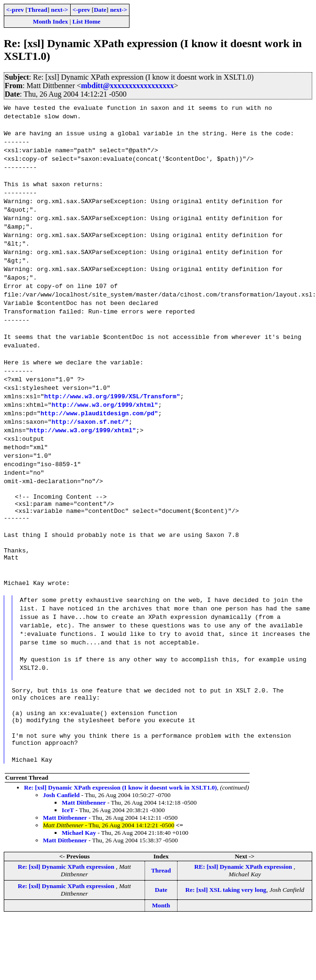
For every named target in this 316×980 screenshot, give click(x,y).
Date (100, 10)
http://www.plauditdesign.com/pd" (99, 413)
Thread (37, 10)
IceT (68, 828)
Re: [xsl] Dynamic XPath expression (67, 885)
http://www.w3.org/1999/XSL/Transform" (112, 396)
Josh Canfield (61, 813)
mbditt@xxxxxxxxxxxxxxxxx (127, 86)
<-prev (15, 10)
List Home (87, 21)
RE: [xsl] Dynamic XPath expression (244, 885)
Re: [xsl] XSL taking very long (226, 908)
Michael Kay (79, 851)
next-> (59, 10)
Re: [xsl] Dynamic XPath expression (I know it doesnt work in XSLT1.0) (121, 806)
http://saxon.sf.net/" (90, 421)
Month (161, 924)
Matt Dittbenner (84, 821)
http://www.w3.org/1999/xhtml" (105, 404)
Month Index (50, 21)
